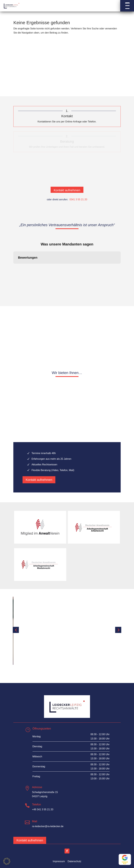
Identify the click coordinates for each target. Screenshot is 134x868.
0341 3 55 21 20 (78, 199)
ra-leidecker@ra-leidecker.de (48, 826)
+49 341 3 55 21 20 (43, 809)
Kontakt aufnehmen (67, 190)
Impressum (59, 861)
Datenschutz (74, 861)
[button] (127, 6)
